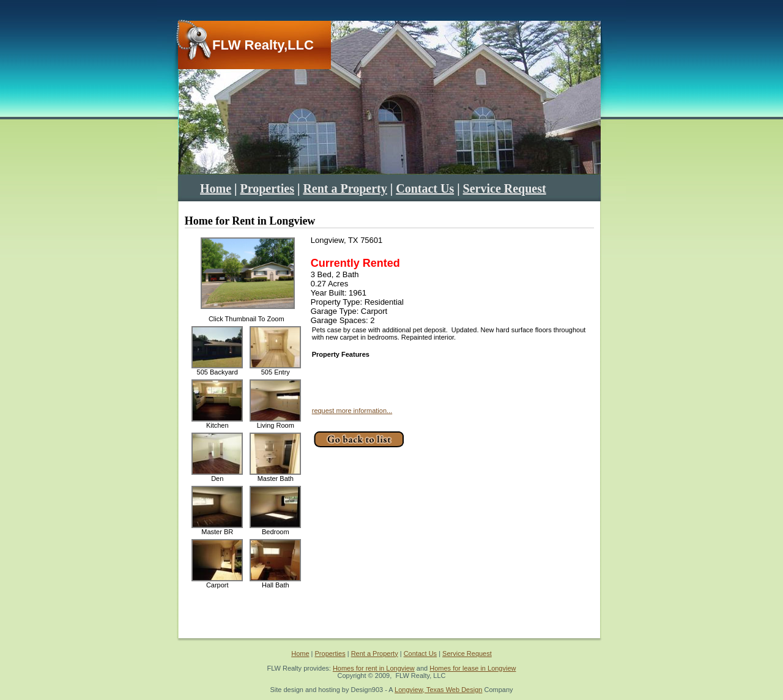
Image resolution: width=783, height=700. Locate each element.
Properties (268, 188)
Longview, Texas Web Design (438, 690)
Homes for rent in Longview (374, 668)
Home (216, 188)
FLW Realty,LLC (263, 45)
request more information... (352, 411)
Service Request (505, 188)
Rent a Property (345, 188)
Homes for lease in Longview (473, 668)
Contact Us (425, 188)
